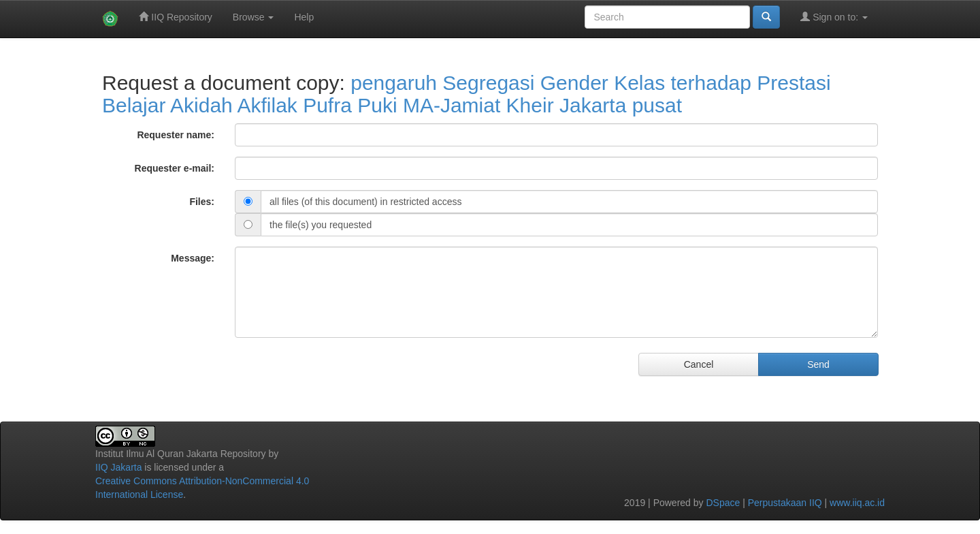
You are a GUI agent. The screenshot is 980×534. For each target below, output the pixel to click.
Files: (202, 202)
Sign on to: (834, 17)
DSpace (723, 503)
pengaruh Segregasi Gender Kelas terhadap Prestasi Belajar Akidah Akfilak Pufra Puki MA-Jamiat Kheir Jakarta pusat (467, 94)
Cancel (699, 364)
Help (304, 17)
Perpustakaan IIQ (785, 503)
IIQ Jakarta (118, 467)
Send (818, 364)
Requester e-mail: (175, 168)
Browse (254, 17)
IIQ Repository (175, 17)
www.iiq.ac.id (857, 503)
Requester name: (176, 135)
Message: (193, 258)
